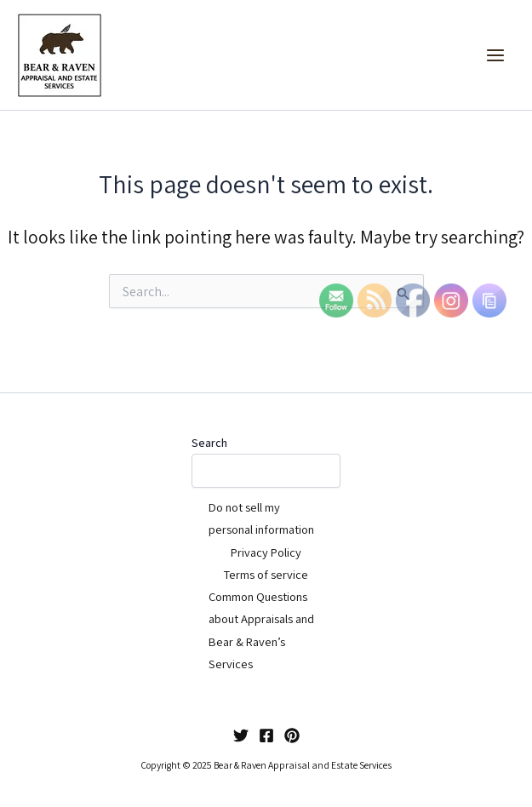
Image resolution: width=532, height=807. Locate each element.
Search (209, 443)
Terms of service (266, 574)
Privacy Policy (266, 552)
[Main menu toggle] (495, 55)
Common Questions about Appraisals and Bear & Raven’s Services (261, 630)
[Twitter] (241, 735)
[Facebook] (266, 735)
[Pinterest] (292, 735)
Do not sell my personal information (261, 518)
